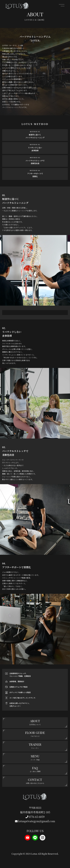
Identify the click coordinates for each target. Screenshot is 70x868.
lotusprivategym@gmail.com (35, 821)
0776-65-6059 (35, 817)
